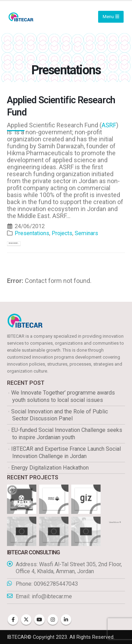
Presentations (32, 233)
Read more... (14, 243)
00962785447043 (56, 584)
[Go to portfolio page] (22, 499)
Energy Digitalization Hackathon (50, 468)
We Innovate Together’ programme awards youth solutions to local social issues (63, 396)
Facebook (13, 620)
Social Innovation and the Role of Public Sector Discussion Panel (60, 415)
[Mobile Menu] (111, 17)
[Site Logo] (21, 17)
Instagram (53, 620)
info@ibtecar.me (52, 596)
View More (115, 522)
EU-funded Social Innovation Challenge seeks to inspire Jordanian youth (67, 434)
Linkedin (66, 620)
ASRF (109, 125)
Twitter (26, 620)
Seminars (86, 233)
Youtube (39, 620)
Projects (62, 233)
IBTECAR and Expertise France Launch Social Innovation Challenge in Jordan (66, 452)
